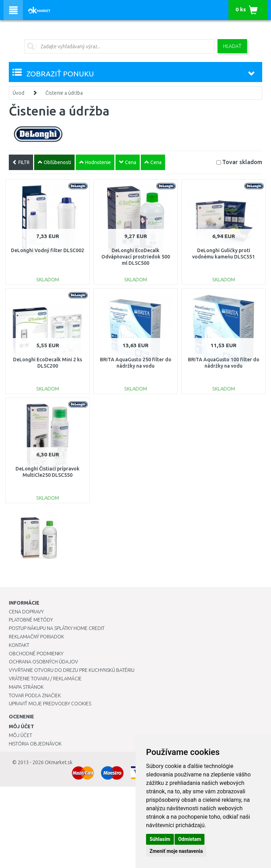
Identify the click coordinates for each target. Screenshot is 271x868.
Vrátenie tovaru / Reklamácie (45, 679)
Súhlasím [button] (160, 839)
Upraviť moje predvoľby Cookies (50, 704)
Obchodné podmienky (36, 654)
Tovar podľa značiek (35, 695)
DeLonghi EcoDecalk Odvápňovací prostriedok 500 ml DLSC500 (136, 257)
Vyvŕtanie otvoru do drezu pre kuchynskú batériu (72, 670)
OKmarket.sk (59, 762)
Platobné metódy (31, 620)
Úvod (18, 93)
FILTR (21, 162)
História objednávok (35, 744)
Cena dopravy (26, 612)
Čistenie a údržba (64, 93)
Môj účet (20, 735)
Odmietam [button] (190, 839)
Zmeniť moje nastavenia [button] (176, 851)
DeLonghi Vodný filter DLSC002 (48, 250)
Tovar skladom (242, 162)
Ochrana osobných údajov (43, 662)
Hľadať (232, 46)
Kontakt (19, 645)
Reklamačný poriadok (36, 637)
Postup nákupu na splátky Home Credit (57, 628)
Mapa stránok (26, 687)
